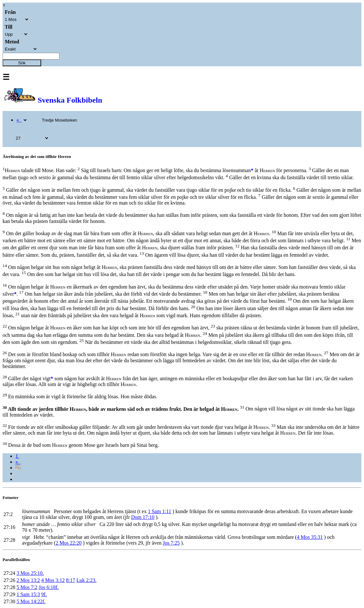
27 (18, 468)
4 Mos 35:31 (310, 537)
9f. (44, 594)
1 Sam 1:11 (159, 511)
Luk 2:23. (86, 580)
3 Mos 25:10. (30, 573)
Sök (22, 63)
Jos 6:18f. (49, 587)
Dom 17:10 (143, 517)
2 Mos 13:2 (28, 580)
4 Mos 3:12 (53, 580)
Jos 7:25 (171, 543)
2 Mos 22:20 (69, 543)
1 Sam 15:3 (28, 594)
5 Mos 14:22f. (31, 601)
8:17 (70, 580)
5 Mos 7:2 (27, 587)
